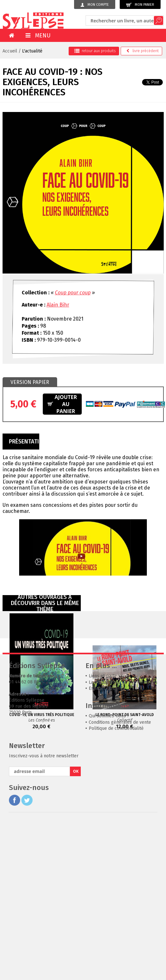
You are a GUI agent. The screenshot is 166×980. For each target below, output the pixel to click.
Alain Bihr (58, 305)
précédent (143, 51)
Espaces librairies (107, 781)
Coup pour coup (73, 293)
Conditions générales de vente (120, 815)
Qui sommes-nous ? (109, 809)
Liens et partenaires (109, 769)
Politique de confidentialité (116, 821)
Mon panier (140, 5)
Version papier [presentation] (30, 382)
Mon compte (95, 5)
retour (95, 51)
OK (76, 864)
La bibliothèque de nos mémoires (123, 775)
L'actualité (32, 51)
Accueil (10, 51)
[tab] (30, 382)
